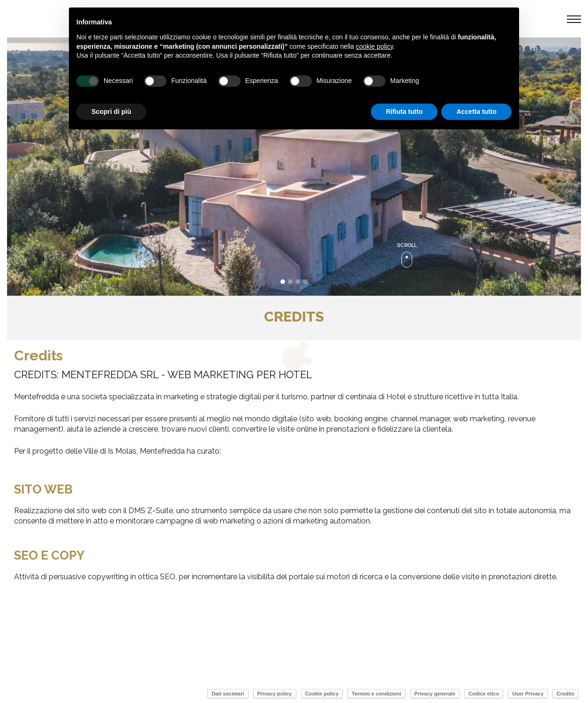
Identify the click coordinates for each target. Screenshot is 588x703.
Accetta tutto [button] (476, 112)
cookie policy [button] (374, 46)
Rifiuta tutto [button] (404, 112)
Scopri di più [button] (111, 112)
